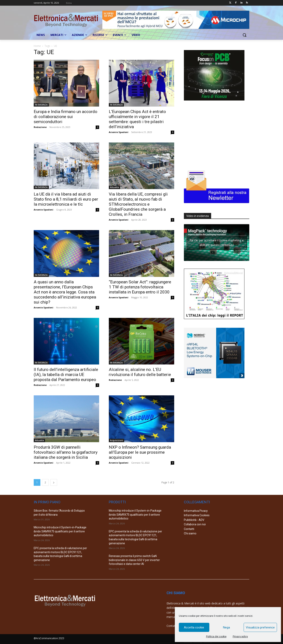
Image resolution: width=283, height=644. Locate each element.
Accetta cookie (194, 627)
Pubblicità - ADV (194, 520)
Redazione (40, 127)
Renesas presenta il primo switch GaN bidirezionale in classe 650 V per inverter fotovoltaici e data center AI (134, 560)
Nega (226, 627)
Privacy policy (240, 637)
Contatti (189, 529)
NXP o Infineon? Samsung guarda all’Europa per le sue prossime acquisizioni (140, 452)
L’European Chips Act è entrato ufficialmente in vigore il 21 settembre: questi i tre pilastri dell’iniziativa (137, 119)
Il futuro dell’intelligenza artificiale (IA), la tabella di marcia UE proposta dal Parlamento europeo (66, 375)
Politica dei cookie (216, 637)
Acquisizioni (116, 440)
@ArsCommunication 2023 (49, 638)
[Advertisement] (214, 134)
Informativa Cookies (197, 515)
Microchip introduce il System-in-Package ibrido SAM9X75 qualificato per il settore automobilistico (60, 531)
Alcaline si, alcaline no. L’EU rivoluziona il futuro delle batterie (140, 372)
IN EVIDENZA (41, 105)
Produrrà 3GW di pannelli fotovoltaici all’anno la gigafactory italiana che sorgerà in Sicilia (66, 452)
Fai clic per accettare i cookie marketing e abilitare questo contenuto (217, 243)
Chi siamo (190, 533)
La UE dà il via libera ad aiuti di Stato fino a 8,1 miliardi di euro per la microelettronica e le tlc (66, 199)
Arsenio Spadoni (119, 132)
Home (37, 46)
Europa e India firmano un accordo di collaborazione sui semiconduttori (66, 117)
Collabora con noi (195, 524)
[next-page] (54, 482)
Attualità (114, 187)
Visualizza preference (260, 627)
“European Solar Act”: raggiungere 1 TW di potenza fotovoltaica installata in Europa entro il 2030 (140, 287)
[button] (244, 35)
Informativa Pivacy (196, 511)
